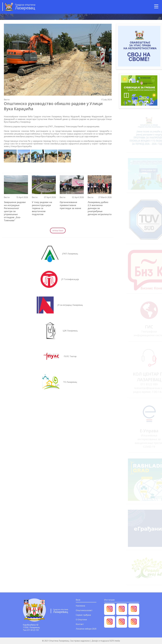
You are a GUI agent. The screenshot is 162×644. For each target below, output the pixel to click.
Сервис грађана (83, 615)
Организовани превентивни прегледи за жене (70, 205)
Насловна (80, 606)
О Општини (81, 620)
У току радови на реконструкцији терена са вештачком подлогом (42, 208)
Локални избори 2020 (86, 629)
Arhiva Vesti (58, 230)
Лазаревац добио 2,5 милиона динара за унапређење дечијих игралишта (100, 208)
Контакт (80, 624)
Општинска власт (84, 610)
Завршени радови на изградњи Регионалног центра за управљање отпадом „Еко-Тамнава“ (15, 211)
